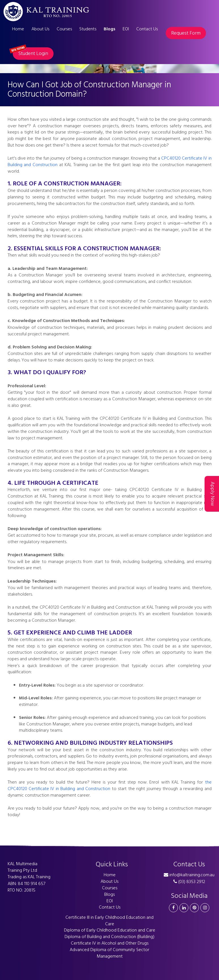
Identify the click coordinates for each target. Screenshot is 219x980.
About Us (40, 29)
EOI (126, 29)
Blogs (109, 29)
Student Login (30, 52)
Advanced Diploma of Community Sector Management (109, 953)
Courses (64, 29)
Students (88, 29)
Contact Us (147, 29)
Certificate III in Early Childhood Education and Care (109, 921)
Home (18, 29)
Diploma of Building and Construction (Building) (109, 937)
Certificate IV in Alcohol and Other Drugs (110, 943)
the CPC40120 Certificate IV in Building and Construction (110, 785)
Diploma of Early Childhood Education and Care (110, 930)
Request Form (186, 33)
